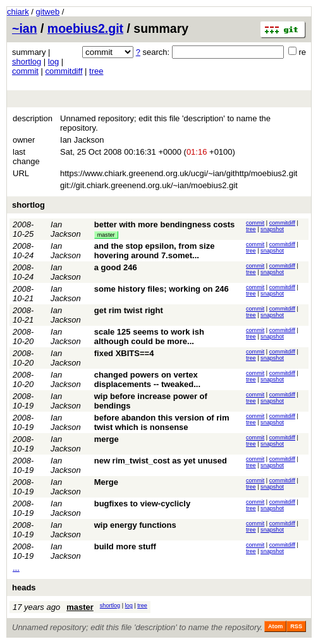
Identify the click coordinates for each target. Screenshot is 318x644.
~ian (25, 28)
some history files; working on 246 (162, 289)
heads (24, 587)
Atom (275, 626)
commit (25, 71)
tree (96, 71)
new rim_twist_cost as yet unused (161, 461)
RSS (296, 626)
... (16, 568)
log (53, 62)
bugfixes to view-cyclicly (142, 504)
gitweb (48, 12)
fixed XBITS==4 (124, 353)
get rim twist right (129, 310)
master (106, 235)
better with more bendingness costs (165, 224)
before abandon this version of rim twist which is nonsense (162, 422)
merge (107, 439)
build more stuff (125, 546)
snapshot (272, 229)
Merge (106, 482)
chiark (18, 12)
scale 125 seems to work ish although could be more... (149, 337)
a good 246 (116, 267)
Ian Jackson (66, 229)
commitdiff (64, 71)
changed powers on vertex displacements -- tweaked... (147, 379)
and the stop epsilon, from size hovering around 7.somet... (155, 251)
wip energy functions (135, 525)
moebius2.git (85, 28)
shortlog (27, 62)
